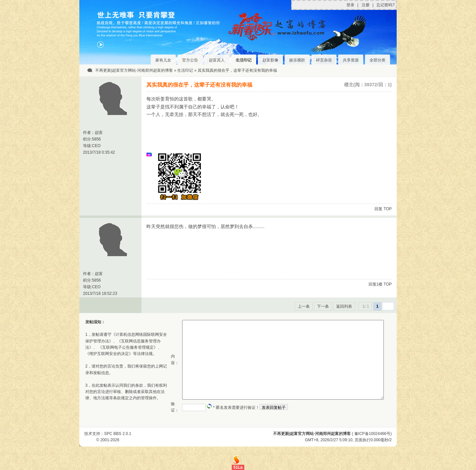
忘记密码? (386, 5)
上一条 (304, 306)
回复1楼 (376, 284)
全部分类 (377, 60)
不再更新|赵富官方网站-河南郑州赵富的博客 (134, 70)
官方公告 (190, 60)
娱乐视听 (297, 60)
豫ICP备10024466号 (372, 434)
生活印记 (244, 60)
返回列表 (344, 306)
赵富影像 (270, 60)
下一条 (323, 306)
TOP (388, 209)
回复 (378, 209)
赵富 (99, 133)
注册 (366, 5)
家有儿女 (163, 60)
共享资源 (351, 60)
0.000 (376, 440)
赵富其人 (217, 60)
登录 (350, 5)
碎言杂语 (324, 60)
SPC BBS (113, 434)
